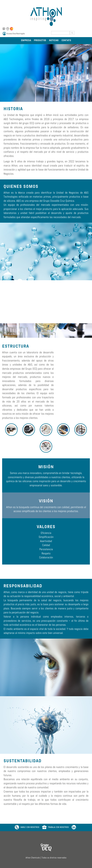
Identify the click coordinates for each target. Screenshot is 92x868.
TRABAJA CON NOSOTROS (56, 827)
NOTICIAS (54, 41)
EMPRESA (26, 41)
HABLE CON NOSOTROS (27, 827)
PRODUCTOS (40, 41)
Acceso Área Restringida (16, 34)
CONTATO (66, 41)
